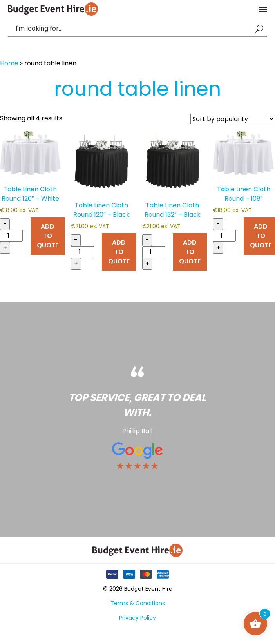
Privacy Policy (137, 618)
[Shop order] (233, 119)
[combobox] (134, 29)
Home (9, 63)
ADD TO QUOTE (48, 236)
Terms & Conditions (138, 603)
